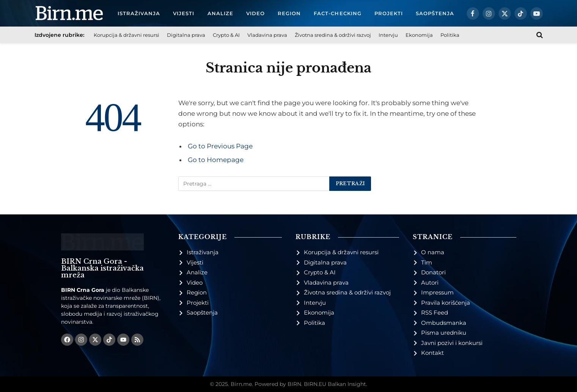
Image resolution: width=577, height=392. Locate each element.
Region (289, 13)
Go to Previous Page (220, 146)
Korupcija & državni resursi (127, 35)
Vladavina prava (267, 35)
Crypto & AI (226, 35)
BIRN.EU (315, 384)
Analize (220, 13)
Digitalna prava (186, 35)
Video (255, 13)
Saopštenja (435, 13)
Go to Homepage (216, 160)
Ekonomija (419, 35)
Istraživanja (139, 13)
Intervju (388, 35)
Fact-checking (338, 13)
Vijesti (184, 13)
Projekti (389, 13)
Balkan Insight (347, 384)
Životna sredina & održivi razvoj (333, 35)
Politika (450, 35)
